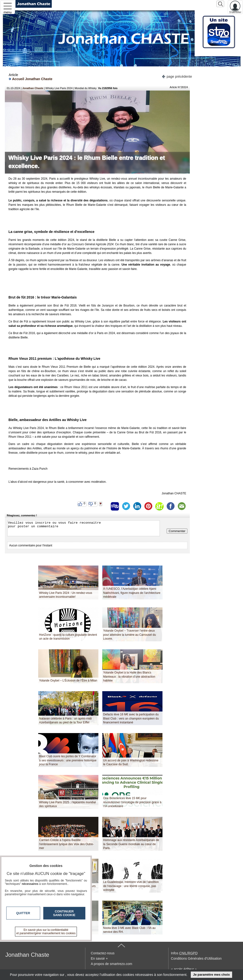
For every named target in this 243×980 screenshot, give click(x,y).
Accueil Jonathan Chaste (31, 79)
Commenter (177, 531)
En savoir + (99, 958)
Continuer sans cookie (64, 913)
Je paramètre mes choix (211, 975)
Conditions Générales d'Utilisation (196, 958)
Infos (184, 953)
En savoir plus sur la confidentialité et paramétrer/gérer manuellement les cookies (46, 932)
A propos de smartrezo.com (111, 964)
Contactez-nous (103, 953)
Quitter (23, 913)
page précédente (177, 76)
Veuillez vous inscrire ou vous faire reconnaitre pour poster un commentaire (84, 528)
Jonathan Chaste (33, 88)
